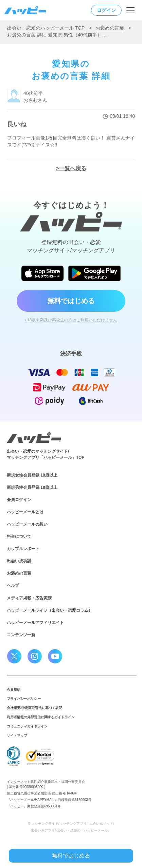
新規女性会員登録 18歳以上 (32, 475)
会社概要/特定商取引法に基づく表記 (34, 708)
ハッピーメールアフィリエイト (35, 623)
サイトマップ (17, 735)
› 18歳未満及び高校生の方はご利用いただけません (71, 320)
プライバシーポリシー (24, 699)
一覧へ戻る (73, 168)
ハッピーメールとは (25, 512)
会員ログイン (19, 500)
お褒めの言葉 (110, 28)
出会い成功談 (19, 561)
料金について (19, 536)
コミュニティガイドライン (27, 726)
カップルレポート (23, 549)
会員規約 (14, 689)
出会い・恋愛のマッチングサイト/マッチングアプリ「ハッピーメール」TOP (46, 454)
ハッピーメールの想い (27, 524)
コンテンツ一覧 (21, 635)
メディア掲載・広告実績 (29, 598)
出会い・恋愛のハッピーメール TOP (46, 28)
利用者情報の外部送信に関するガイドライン (41, 717)
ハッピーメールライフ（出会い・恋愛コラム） (50, 610)
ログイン (106, 10)
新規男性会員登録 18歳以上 (32, 487)
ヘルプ (13, 585)
